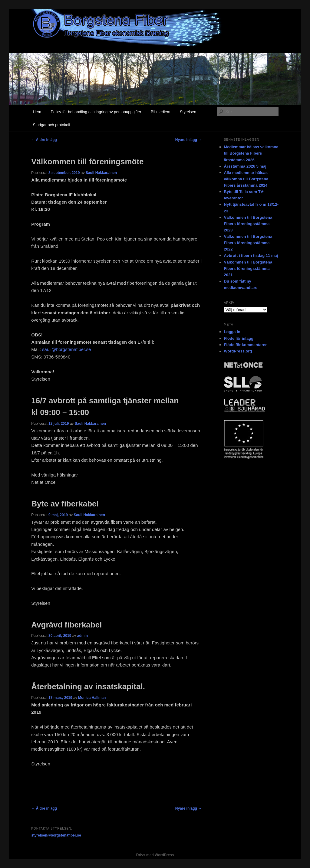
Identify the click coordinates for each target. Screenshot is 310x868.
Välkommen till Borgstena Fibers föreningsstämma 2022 (248, 243)
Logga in (232, 332)
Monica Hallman (92, 698)
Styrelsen (188, 112)
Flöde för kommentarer (246, 345)
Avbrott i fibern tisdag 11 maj (251, 255)
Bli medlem (160, 112)
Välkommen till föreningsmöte (87, 162)
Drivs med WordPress (155, 855)
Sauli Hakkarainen (101, 173)
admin (82, 636)
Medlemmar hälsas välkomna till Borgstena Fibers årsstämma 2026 (251, 153)
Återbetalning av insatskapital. (88, 686)
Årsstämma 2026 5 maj (245, 166)
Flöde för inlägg (239, 338)
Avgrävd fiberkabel (66, 625)
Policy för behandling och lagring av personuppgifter (96, 112)
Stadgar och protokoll (51, 125)
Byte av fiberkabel (65, 504)
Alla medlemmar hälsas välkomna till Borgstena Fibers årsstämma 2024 (246, 179)
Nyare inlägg (188, 140)
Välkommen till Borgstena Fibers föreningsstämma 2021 (248, 269)
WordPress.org (238, 351)
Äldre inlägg (44, 140)
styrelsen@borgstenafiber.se (56, 835)
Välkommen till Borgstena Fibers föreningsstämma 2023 (248, 224)
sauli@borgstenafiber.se (66, 349)
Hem (37, 112)
